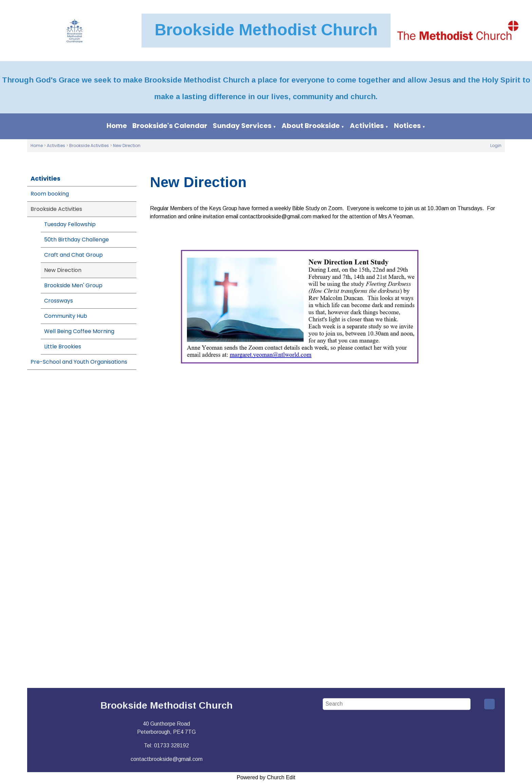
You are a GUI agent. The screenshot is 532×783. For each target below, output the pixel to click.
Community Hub (66, 316)
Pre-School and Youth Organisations (79, 362)
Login (496, 145)
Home (117, 126)
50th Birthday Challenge (77, 240)
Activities (367, 126)
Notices (407, 126)
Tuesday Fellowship (70, 224)
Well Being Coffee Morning (79, 331)
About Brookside (311, 126)
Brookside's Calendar (170, 126)
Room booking (50, 194)
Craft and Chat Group (73, 255)
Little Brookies (63, 347)
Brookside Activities (89, 145)
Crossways (59, 301)
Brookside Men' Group (73, 285)
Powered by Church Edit (266, 777)
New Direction (127, 145)
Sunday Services (242, 126)
